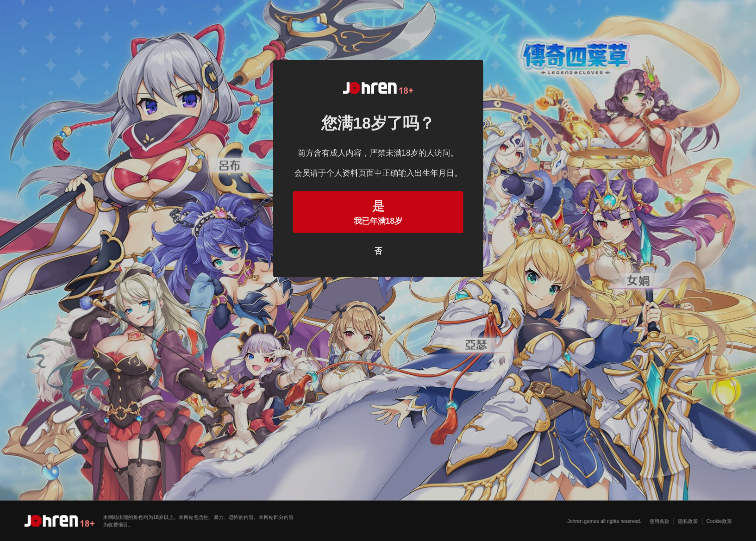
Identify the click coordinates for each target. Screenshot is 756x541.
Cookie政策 (719, 521)
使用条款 (659, 521)
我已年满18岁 (378, 211)
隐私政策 (688, 521)
